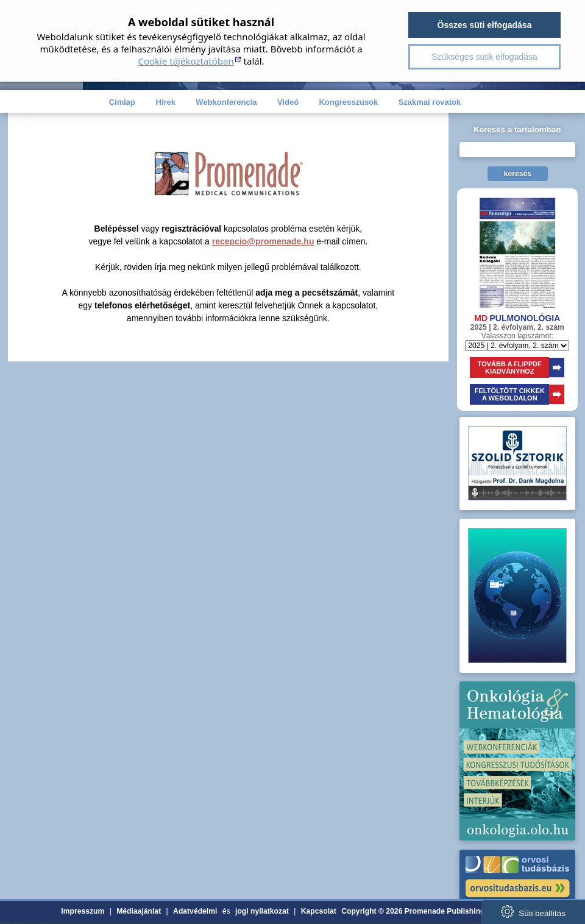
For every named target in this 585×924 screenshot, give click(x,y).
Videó (288, 102)
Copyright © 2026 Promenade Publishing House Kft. (432, 911)
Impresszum (83, 911)
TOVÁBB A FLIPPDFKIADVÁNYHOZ (510, 368)
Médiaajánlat (139, 911)
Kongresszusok (348, 102)
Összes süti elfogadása (485, 25)
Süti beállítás (533, 912)
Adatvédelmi (195, 911)
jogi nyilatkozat (262, 911)
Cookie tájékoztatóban (186, 61)
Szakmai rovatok (430, 102)
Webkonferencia (226, 102)
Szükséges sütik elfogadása (484, 57)
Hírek (165, 102)
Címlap (122, 102)
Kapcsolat (319, 911)
